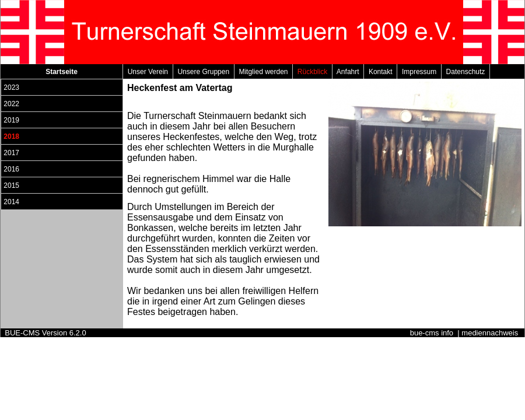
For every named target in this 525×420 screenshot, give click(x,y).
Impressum (419, 72)
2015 (11, 185)
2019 (11, 120)
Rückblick (312, 72)
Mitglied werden (263, 72)
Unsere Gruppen (204, 72)
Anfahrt (348, 72)
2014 (11, 202)
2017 (11, 153)
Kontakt (380, 72)
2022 (11, 104)
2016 (11, 169)
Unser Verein (148, 72)
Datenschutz (466, 72)
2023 (11, 87)
